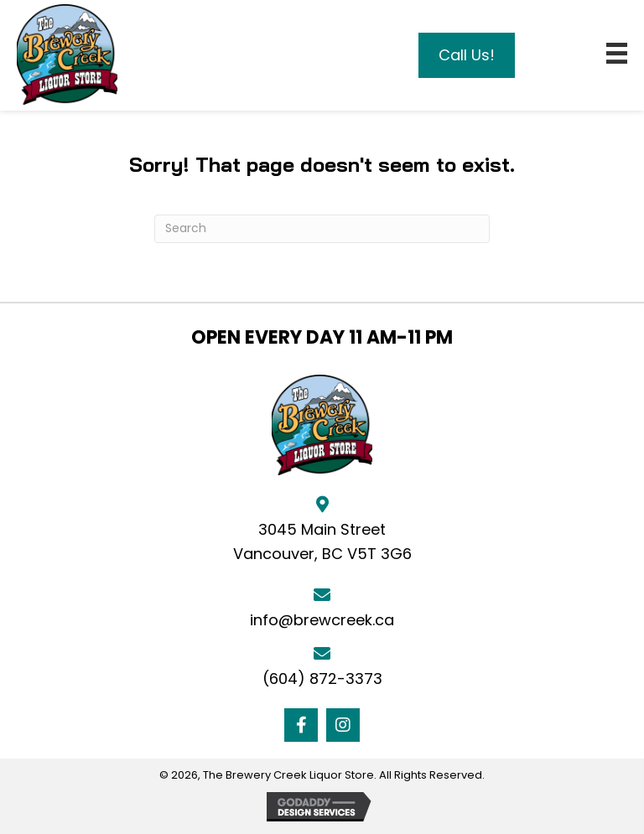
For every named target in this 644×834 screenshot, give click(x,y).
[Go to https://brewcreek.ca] (67, 54)
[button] (301, 725)
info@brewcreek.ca (322, 620)
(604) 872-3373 (322, 679)
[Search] (322, 229)
